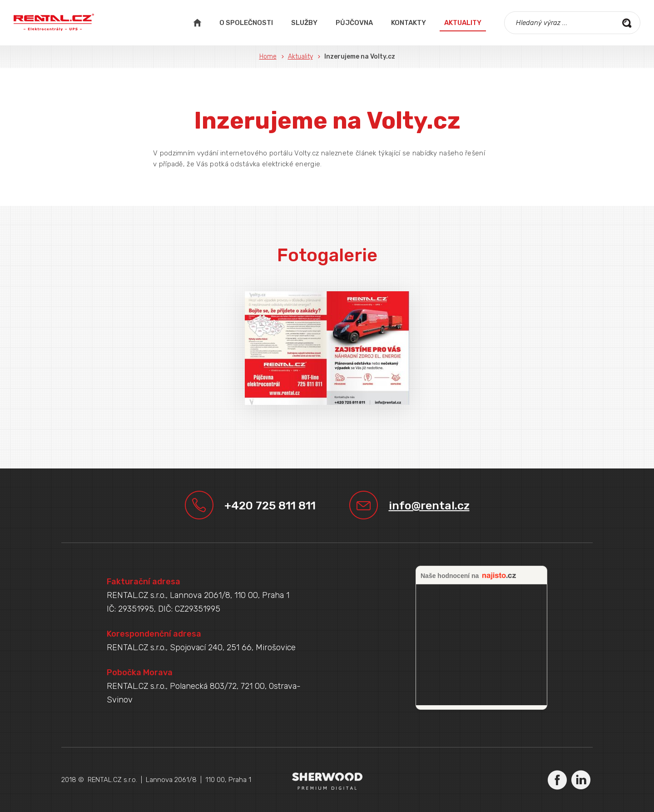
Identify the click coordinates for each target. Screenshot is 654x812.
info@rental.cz (429, 506)
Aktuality (463, 23)
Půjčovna (354, 23)
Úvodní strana (197, 23)
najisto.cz (499, 576)
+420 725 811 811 (270, 506)
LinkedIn (581, 780)
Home (268, 57)
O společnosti (246, 23)
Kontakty (409, 23)
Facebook (557, 780)
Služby (304, 23)
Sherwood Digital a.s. (327, 781)
